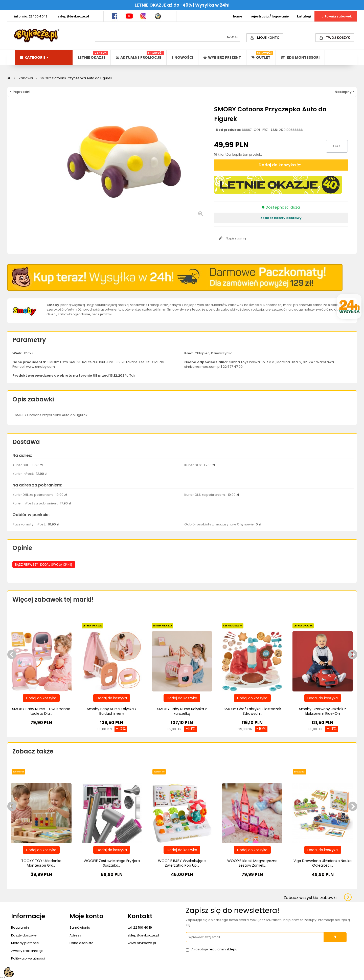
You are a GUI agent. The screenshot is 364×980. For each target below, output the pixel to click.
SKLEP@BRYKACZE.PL (73, 16)
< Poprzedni (20, 92)
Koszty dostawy (24, 935)
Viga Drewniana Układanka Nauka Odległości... (323, 863)
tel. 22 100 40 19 (140, 927)
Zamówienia (80, 927)
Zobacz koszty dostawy (281, 218)
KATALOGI (304, 16)
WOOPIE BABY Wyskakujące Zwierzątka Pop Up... (182, 863)
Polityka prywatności (28, 958)
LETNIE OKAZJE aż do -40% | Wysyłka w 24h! (182, 5)
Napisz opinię (236, 238)
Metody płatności (25, 943)
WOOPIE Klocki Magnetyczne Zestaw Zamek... (252, 863)
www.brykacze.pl (142, 943)
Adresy (75, 935)
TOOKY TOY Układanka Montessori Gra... (41, 863)
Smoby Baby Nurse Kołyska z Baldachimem (112, 711)
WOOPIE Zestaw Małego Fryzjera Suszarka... (112, 863)
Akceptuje (214, 949)
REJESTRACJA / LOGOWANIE (270, 16)
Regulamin (20, 927)
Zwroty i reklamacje (27, 951)
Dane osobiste (82, 943)
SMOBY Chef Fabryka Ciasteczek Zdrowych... (252, 711)
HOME (238, 16)
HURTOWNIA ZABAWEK (336, 16)
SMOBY (21, 415)
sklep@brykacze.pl (143, 935)
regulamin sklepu (223, 949)
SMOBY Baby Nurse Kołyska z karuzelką (182, 711)
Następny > (344, 92)
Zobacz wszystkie (310, 898)
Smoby (53, 305)
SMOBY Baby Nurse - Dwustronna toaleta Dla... (41, 711)
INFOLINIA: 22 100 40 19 (31, 16)
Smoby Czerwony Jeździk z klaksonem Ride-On (323, 711)
